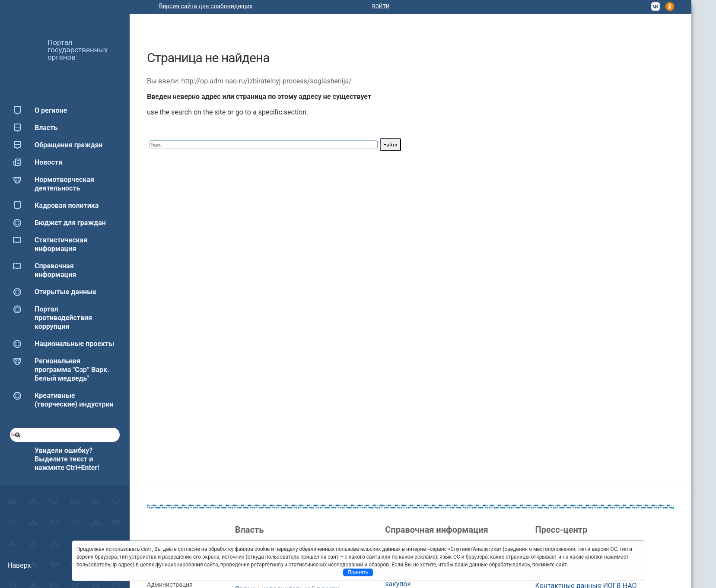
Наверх (19, 565)
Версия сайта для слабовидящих (206, 6)
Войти (381, 6)
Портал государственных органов (78, 50)
